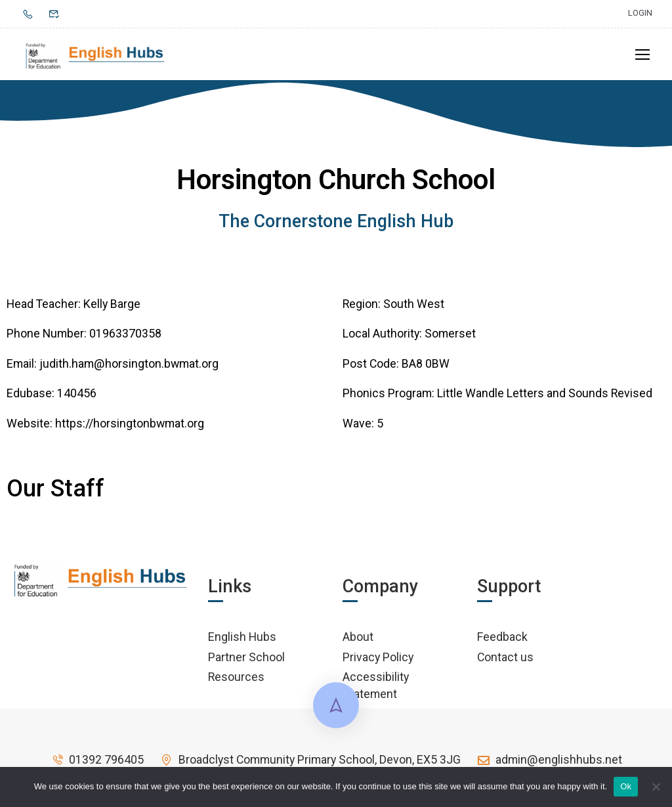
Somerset (450, 338)
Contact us (505, 661)
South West (414, 308)
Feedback (502, 641)
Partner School (246, 661)
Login (640, 13)
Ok (626, 786)
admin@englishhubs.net (549, 764)
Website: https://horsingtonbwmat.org (105, 427)
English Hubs (242, 641)
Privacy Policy (378, 661)
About (358, 641)
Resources (236, 681)
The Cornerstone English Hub (336, 226)
